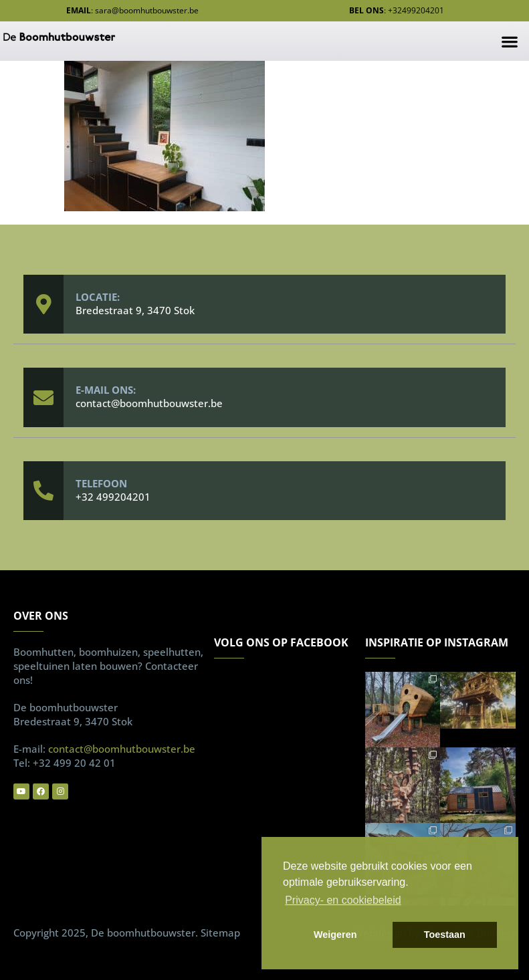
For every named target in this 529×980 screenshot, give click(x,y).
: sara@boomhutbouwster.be (132, 10)
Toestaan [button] (445, 935)
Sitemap (220, 933)
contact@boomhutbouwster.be (149, 403)
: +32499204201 (397, 10)
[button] (509, 41)
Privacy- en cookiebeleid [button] (343, 900)
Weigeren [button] (335, 935)
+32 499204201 (113, 497)
